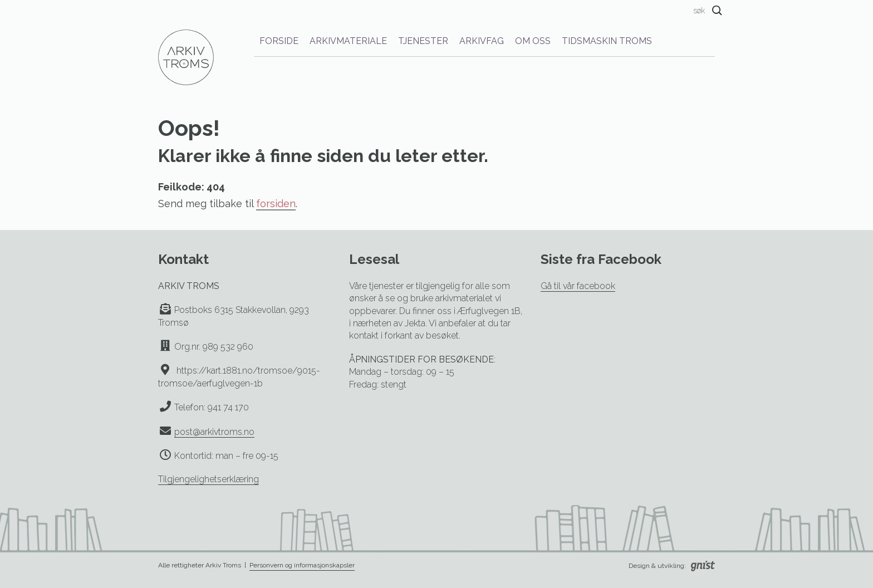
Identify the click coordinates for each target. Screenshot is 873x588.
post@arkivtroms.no (214, 432)
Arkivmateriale (348, 41)
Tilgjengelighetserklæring (209, 479)
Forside (279, 41)
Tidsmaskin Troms (607, 41)
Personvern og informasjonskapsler (302, 565)
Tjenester (423, 41)
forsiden (276, 204)
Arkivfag (482, 41)
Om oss (533, 41)
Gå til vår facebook (578, 286)
